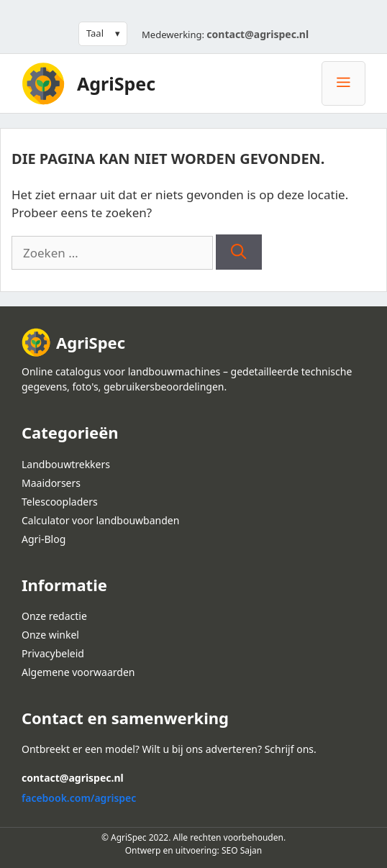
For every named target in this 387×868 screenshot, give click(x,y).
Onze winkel (50, 635)
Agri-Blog (44, 539)
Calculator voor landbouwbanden (100, 520)
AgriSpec (116, 83)
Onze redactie (54, 616)
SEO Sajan (242, 850)
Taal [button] (95, 33)
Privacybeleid (53, 653)
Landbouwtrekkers (66, 464)
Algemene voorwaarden (78, 672)
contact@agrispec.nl (258, 34)
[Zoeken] (238, 252)
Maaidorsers (51, 483)
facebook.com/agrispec (79, 798)
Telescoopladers (60, 502)
